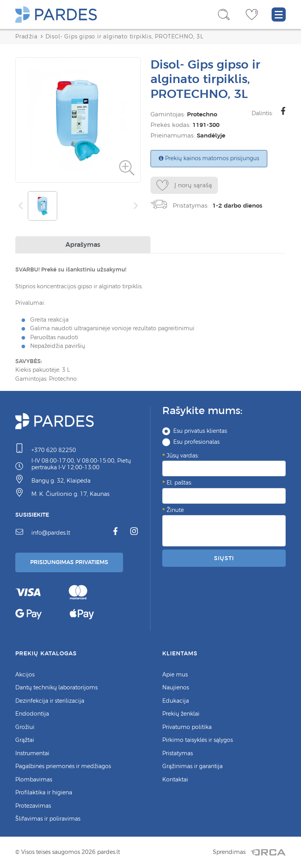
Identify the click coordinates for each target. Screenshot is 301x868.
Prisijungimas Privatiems (69, 562)
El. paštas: (179, 483)
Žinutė (175, 510)
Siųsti (224, 558)
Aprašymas (83, 244)
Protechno (202, 114)
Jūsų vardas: (183, 456)
